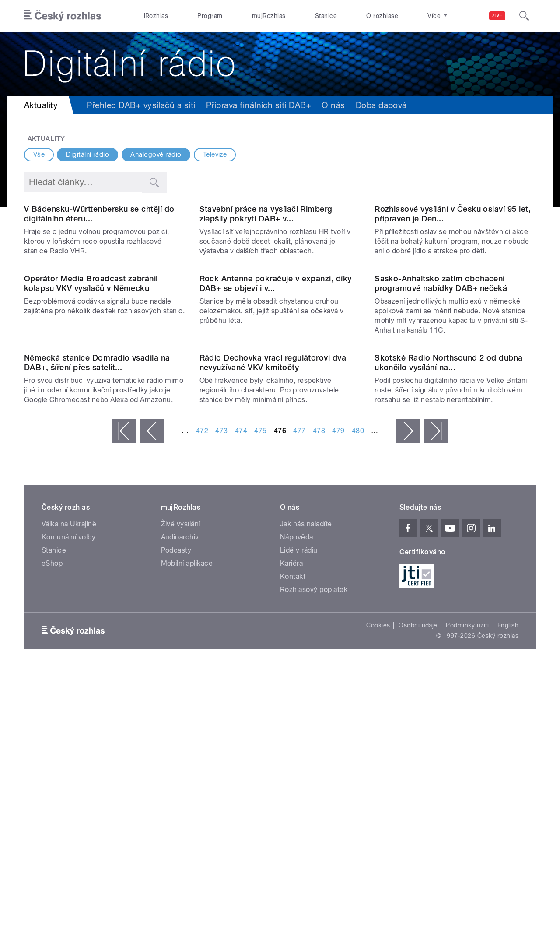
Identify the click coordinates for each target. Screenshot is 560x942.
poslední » (436, 703)
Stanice (326, 16)
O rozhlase (382, 16)
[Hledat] (524, 16)
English (508, 897)
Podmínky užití (467, 897)
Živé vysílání (181, 796)
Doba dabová (381, 105)
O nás (333, 105)
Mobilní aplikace (187, 835)
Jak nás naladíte (306, 796)
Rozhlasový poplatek (314, 861)
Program (210, 16)
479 (338, 702)
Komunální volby (68, 809)
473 (221, 702)
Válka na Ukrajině (69, 796)
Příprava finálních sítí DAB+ (259, 105)
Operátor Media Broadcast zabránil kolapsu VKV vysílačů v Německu (91, 464)
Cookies (378, 897)
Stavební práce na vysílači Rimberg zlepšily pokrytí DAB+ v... (266, 304)
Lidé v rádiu (299, 822)
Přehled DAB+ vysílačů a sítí (141, 105)
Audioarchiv (180, 809)
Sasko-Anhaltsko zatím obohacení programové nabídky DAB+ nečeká (441, 464)
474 (241, 702)
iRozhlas (156, 16)
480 (358, 702)
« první (124, 703)
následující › (408, 703)
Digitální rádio (87, 154)
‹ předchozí (152, 703)
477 (299, 702)
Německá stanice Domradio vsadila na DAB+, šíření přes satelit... (97, 634)
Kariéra (291, 835)
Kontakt (293, 848)
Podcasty (176, 822)
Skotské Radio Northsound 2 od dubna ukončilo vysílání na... (449, 634)
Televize (215, 154)
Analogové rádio (156, 154)
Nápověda (297, 809)
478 (319, 702)
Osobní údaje (418, 897)
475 (260, 702)
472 (202, 702)
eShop (52, 835)
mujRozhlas (269, 16)
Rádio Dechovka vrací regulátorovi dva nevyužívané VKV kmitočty (273, 634)
